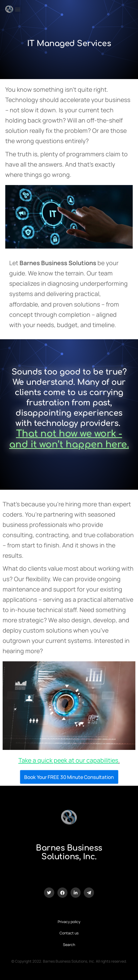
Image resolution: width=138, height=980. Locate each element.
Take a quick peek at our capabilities (68, 760)
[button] (18, 9)
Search (69, 945)
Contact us (69, 933)
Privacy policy (69, 922)
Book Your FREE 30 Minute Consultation (69, 777)
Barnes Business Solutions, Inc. (69, 852)
